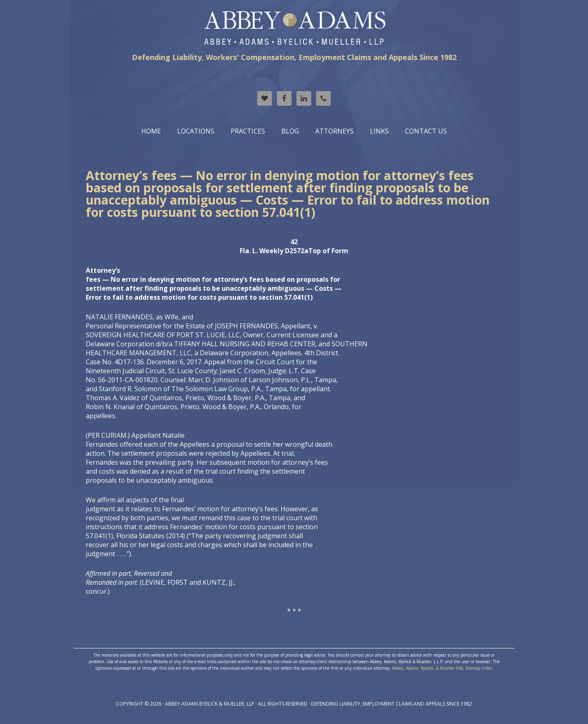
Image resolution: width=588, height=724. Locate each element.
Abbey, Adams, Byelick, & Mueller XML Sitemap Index (442, 668)
